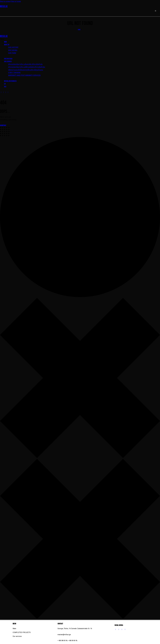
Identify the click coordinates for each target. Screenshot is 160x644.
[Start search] (158, 12)
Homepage (3, 125)
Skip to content (5, 1)
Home (79, 30)
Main (14, 629)
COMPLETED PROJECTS (22, 632)
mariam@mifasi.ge (64, 635)
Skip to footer (16, 1)
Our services (17, 636)
